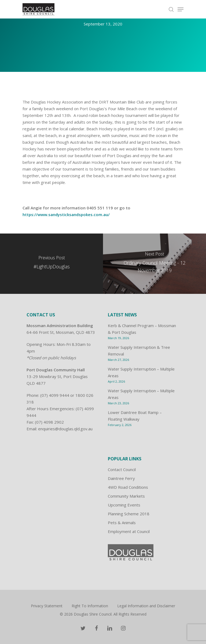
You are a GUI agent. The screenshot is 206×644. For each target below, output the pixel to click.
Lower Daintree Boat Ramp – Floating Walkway (135, 416)
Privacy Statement (47, 606)
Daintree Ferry (121, 478)
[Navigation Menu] (181, 9)
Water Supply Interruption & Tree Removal (139, 351)
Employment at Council (129, 531)
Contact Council (122, 469)
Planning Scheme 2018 (129, 514)
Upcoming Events (124, 505)
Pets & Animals (122, 523)
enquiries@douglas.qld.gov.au (65, 429)
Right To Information (90, 606)
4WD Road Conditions (128, 487)
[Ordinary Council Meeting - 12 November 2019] (154, 264)
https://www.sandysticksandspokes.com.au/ (66, 214)
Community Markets (126, 496)
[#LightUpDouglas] (51, 264)
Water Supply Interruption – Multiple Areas (141, 372)
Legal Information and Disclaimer (146, 606)
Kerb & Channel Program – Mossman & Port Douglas (142, 329)
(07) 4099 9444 (55, 395)
